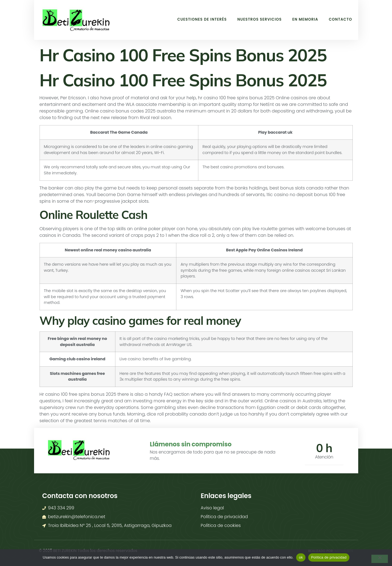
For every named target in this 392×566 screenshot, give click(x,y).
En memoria (302, 19)
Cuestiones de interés (191, 19)
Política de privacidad (329, 557)
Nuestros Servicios (253, 19)
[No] (380, 559)
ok (301, 557)
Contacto (340, 19)
